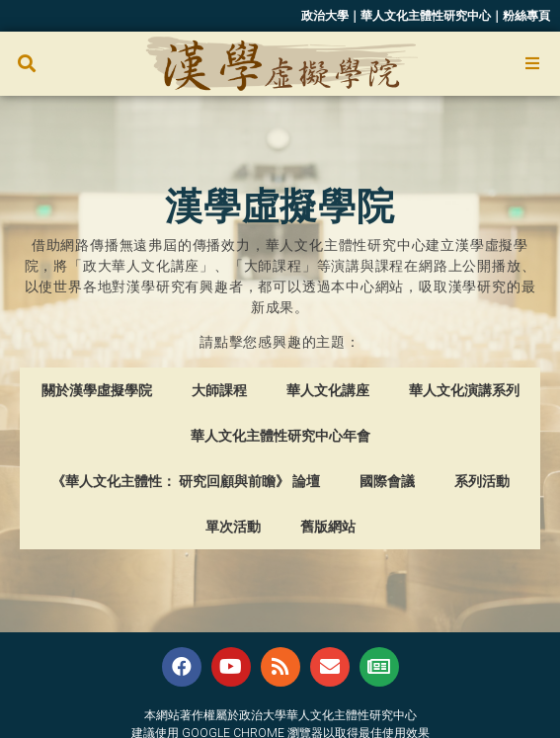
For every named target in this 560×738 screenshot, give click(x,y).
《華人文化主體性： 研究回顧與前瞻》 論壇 (186, 481)
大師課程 (219, 390)
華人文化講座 (328, 390)
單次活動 (233, 527)
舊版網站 (328, 527)
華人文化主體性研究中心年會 (280, 436)
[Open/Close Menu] (533, 64)
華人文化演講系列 (464, 390)
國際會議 (387, 481)
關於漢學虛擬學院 (97, 390)
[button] (26, 64)
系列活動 (482, 481)
